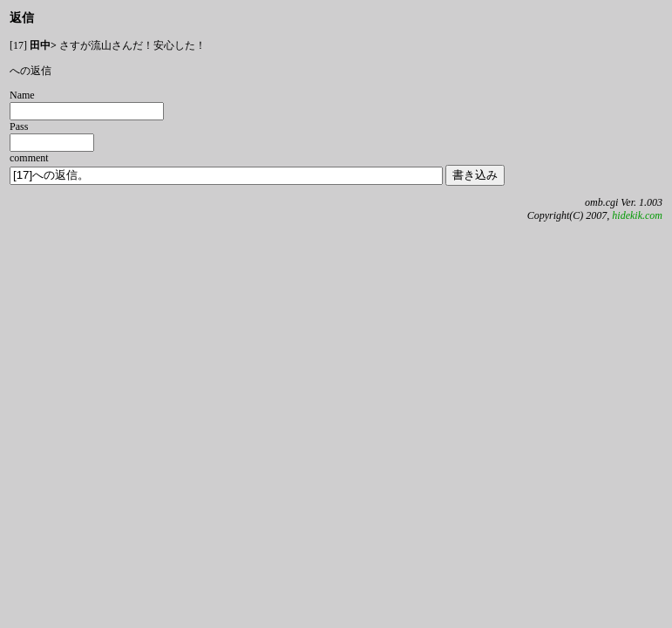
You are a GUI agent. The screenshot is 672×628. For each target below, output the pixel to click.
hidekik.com (637, 215)
